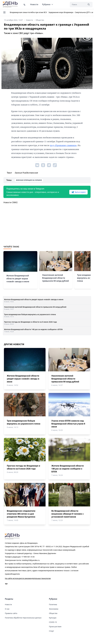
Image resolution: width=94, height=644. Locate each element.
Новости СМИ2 (10, 202)
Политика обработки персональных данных (23, 618)
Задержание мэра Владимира (61, 12)
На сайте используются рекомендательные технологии (28, 578)
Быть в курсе (78, 192)
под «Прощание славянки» (63, 145)
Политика (53, 604)
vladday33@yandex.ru (31, 560)
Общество (53, 613)
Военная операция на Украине (29, 180)
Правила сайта (11, 613)
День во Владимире (11, 5)
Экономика (54, 609)
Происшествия (55, 627)
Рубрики (48, 4)
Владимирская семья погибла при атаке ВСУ (28, 12)
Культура (53, 618)
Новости (34, 4)
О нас (7, 609)
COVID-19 (53, 622)
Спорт (51, 631)
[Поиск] (78, 5)
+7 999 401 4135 (28, 557)
